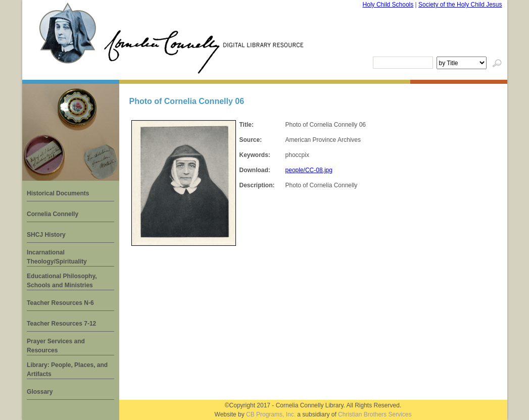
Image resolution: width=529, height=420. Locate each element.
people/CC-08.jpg (309, 170)
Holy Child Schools (388, 5)
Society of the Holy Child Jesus (460, 5)
